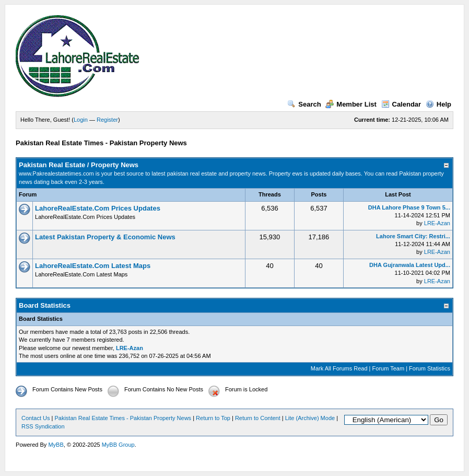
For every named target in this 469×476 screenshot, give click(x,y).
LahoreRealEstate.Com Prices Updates (98, 208)
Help (438, 104)
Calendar (401, 104)
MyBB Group (118, 445)
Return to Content (258, 418)
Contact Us (36, 418)
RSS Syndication (43, 426)
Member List (351, 104)
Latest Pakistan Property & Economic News (105, 237)
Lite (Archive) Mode (310, 418)
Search (304, 104)
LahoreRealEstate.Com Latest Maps (93, 266)
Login (81, 120)
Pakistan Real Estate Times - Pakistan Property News (124, 418)
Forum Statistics (430, 368)
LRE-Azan (437, 223)
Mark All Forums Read (339, 368)
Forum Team (389, 368)
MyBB (56, 445)
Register (107, 120)
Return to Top (213, 418)
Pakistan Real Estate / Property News (79, 165)
